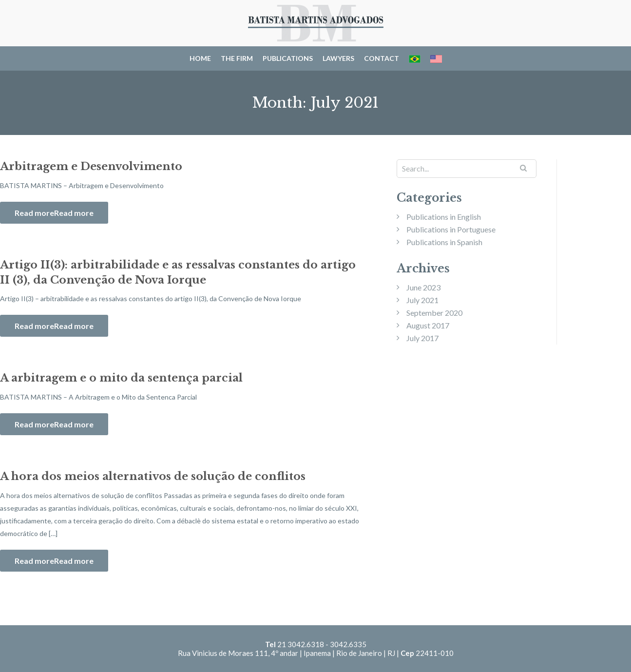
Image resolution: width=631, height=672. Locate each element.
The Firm (237, 58)
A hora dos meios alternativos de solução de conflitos (153, 476)
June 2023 (423, 287)
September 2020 (434, 313)
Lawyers (338, 58)
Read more (74, 213)
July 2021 (422, 300)
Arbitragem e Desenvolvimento (91, 166)
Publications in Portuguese (451, 229)
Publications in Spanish (444, 242)
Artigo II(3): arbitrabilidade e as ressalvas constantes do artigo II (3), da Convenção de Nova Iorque (178, 272)
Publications (288, 58)
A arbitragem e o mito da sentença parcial (121, 378)
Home (200, 58)
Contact (382, 58)
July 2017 (422, 338)
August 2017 (428, 325)
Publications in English (444, 217)
